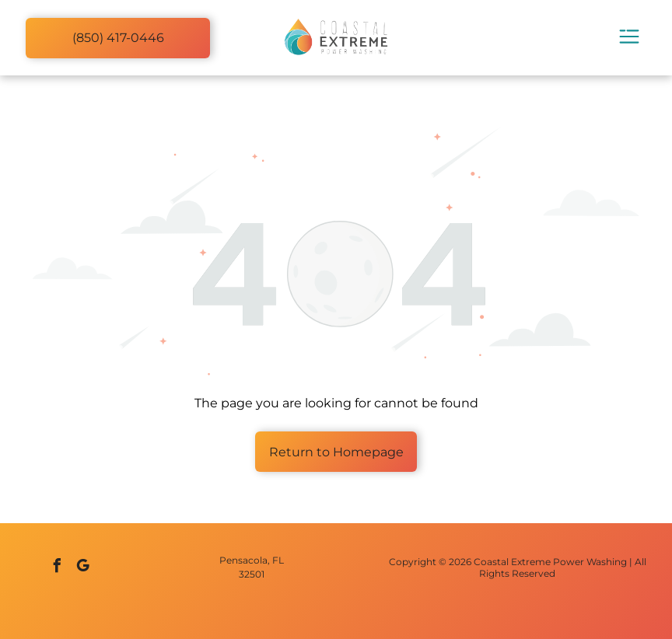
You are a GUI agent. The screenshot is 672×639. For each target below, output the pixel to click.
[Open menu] (629, 38)
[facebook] (58, 568)
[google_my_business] (83, 568)
